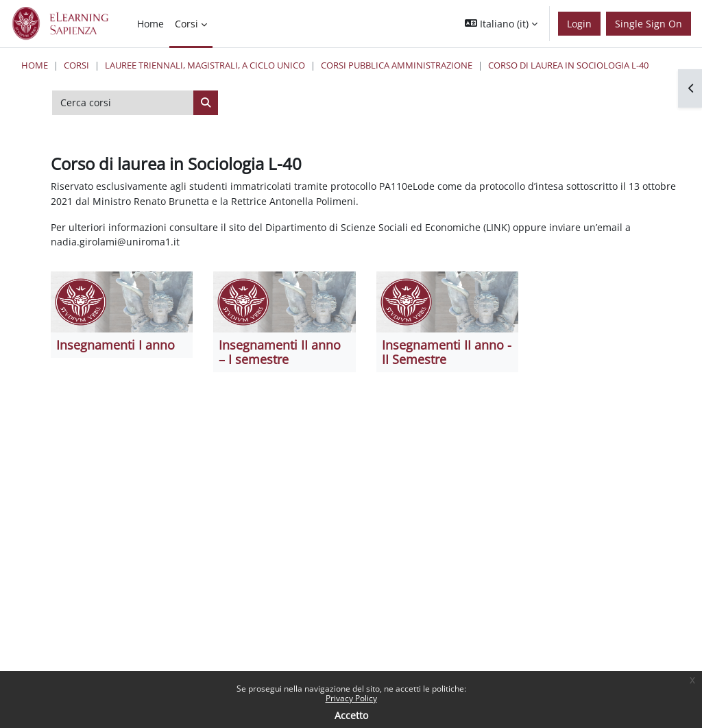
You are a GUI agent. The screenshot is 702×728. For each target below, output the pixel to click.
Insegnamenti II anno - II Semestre (447, 352)
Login (579, 24)
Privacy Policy (351, 698)
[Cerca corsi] (123, 103)
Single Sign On (649, 24)
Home (35, 65)
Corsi (76, 65)
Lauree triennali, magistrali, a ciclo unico (205, 65)
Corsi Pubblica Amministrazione (397, 65)
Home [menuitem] (150, 24)
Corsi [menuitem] (186, 24)
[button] (501, 24)
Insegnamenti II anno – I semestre (280, 352)
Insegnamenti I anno (116, 345)
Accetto (351, 715)
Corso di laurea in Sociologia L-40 (568, 65)
